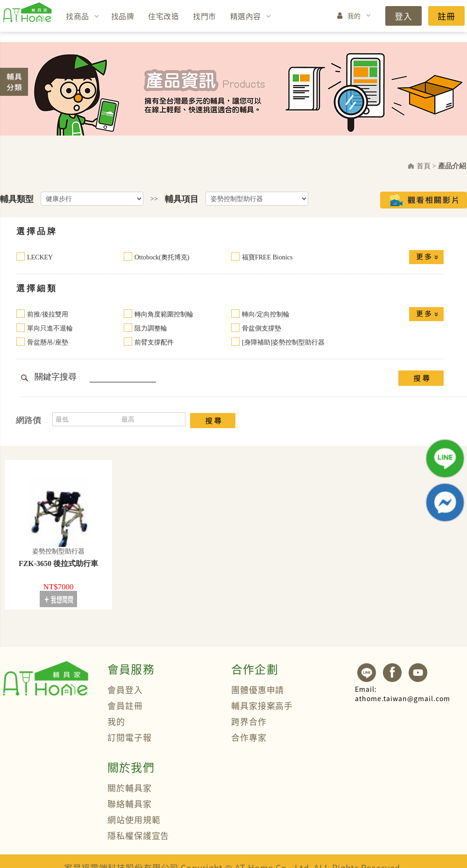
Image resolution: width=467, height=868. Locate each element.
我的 (354, 15)
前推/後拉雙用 (48, 314)
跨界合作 (249, 721)
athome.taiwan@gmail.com (403, 694)
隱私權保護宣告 (138, 835)
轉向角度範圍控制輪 (164, 314)
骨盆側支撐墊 (262, 328)
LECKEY (40, 257)
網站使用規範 (134, 819)
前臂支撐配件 (154, 342)
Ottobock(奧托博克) (162, 257)
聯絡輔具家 (130, 803)
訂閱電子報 (130, 737)
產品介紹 (452, 166)
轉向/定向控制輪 (266, 314)
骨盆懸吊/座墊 (48, 342)
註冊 (446, 16)
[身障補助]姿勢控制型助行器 (283, 342)
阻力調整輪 (151, 328)
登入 (403, 16)
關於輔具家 (130, 788)
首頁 (424, 166)
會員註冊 (125, 705)
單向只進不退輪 (50, 328)
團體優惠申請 (258, 689)
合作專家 (249, 737)
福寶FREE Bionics (267, 257)
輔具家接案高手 (262, 705)
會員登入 (125, 689)
